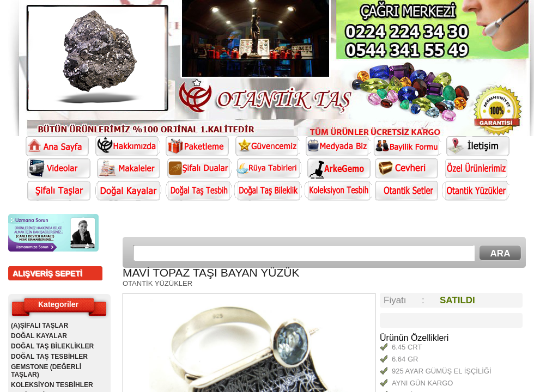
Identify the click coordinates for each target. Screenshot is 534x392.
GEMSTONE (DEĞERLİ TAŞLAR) (46, 371)
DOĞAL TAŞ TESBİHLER (49, 357)
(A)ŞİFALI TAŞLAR (40, 326)
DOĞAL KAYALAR (39, 336)
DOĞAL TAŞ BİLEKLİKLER (52, 346)
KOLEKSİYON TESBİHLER (52, 385)
